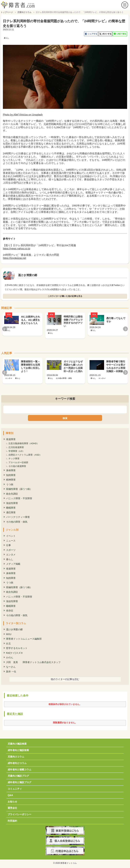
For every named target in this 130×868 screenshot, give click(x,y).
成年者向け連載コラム (19, 770)
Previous (5, 329)
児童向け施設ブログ (18, 776)
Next (125, 329)
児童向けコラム (16, 757)
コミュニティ (15, 789)
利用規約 (12, 821)
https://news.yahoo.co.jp (17, 248)
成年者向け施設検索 (18, 750)
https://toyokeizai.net (14, 258)
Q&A (10, 795)
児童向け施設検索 (17, 744)
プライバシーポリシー (19, 814)
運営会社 (12, 808)
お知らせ (12, 802)
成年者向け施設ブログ (19, 782)
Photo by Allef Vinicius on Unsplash (23, 115)
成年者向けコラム (17, 763)
